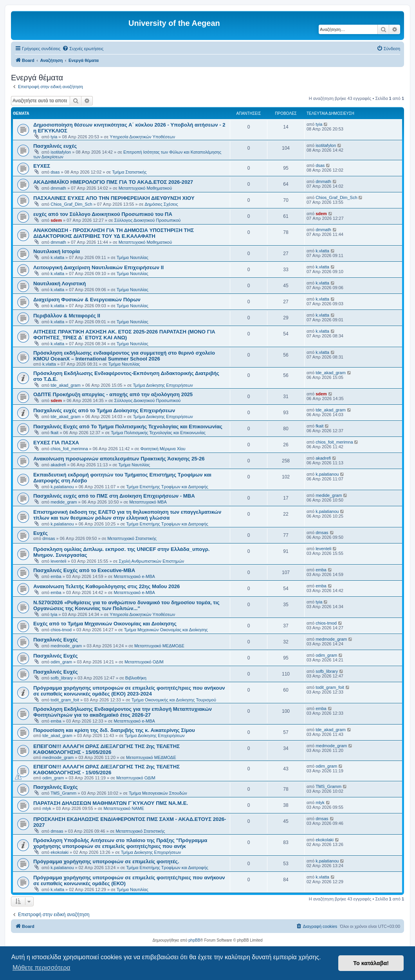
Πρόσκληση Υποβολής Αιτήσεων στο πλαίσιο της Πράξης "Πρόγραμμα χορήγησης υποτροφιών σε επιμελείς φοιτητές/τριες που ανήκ (120, 843)
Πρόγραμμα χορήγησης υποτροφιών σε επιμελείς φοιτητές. (106, 861)
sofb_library (62, 678)
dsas (55, 172)
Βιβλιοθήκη (136, 678)
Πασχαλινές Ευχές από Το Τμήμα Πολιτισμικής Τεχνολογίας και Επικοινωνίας (128, 427)
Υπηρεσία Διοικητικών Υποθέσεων (142, 137)
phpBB (194, 940)
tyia (54, 137)
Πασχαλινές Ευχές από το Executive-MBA (84, 570)
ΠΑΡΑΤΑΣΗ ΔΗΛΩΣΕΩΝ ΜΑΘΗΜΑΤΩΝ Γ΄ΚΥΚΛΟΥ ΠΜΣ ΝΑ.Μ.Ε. (111, 803)
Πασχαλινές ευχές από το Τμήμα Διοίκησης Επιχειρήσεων (104, 410)
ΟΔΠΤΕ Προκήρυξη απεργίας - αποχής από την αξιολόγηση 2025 (113, 394)
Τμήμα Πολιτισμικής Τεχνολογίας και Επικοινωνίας (158, 433)
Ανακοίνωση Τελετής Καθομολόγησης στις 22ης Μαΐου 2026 (106, 586)
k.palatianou (62, 487)
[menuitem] (83, 49)
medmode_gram (66, 646)
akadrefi (58, 465)
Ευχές (41, 533)
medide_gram (64, 502)
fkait (54, 433)
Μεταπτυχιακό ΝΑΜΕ (124, 808)
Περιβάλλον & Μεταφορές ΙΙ (67, 316)
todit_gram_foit (65, 700)
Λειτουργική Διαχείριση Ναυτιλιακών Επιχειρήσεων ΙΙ (98, 267)
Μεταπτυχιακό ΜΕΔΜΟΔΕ (159, 646)
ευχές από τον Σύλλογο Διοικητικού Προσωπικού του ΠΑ (103, 214)
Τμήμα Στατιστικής (129, 172)
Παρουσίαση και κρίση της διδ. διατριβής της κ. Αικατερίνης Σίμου (114, 730)
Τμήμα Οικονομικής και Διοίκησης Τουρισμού (174, 700)
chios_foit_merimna (69, 449)
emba (56, 576)
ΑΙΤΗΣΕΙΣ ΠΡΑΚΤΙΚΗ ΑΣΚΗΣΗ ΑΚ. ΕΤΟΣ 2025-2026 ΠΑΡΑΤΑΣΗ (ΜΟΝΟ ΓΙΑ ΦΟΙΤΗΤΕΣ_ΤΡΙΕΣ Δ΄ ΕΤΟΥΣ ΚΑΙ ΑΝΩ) (124, 335)
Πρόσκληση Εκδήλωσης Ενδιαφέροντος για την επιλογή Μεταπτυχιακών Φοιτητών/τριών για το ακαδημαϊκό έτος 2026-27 (123, 712)
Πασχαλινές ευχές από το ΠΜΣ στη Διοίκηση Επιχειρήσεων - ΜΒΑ (114, 496)
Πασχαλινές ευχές (55, 146)
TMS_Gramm (63, 793)
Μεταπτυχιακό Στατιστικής (132, 538)
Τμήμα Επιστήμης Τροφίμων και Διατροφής (167, 487)
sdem (56, 220)
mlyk (47, 808)
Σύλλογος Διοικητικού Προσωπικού (148, 220)
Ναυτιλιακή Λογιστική (60, 283)
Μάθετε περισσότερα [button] (41, 968)
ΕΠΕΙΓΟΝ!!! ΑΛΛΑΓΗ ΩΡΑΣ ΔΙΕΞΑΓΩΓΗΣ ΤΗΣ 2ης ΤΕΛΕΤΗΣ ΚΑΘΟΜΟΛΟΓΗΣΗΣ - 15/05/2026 (106, 749)
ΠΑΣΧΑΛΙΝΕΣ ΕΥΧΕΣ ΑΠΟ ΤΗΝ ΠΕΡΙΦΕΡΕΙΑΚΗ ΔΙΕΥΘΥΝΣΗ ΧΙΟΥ (114, 198)
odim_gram (61, 662)
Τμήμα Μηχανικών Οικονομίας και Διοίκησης (166, 630)
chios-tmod (61, 630)
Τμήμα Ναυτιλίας (133, 257)
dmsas (49, 538)
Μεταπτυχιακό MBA (148, 502)
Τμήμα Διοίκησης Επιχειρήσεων (163, 385)
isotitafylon (61, 152)
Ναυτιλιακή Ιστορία (57, 251)
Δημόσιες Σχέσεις (161, 204)
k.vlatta (57, 257)
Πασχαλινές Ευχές (56, 640)
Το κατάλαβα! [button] (371, 963)
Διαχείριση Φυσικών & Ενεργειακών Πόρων (87, 300)
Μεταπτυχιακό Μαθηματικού (145, 188)
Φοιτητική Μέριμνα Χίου (163, 449)
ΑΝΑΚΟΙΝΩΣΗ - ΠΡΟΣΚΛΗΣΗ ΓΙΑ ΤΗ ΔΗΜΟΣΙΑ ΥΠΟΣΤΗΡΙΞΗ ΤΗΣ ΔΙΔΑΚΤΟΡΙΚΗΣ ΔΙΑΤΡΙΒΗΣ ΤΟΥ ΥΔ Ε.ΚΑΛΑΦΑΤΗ (114, 233)
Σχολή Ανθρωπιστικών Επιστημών (151, 561)
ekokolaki (60, 852)
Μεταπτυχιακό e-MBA (134, 576)
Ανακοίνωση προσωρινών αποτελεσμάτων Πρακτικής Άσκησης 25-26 (119, 459)
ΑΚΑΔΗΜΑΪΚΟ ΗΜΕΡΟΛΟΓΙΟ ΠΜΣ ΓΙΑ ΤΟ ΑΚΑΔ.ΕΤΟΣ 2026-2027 (113, 182)
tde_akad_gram (65, 385)
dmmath (58, 188)
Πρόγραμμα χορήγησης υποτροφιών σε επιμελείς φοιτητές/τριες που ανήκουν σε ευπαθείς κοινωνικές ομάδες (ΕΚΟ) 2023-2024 (129, 691)
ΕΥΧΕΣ (42, 166)
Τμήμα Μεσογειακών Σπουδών (158, 793)
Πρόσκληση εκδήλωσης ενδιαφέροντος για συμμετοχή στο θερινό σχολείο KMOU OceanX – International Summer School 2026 (124, 356)
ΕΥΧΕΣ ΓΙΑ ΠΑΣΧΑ (56, 443)
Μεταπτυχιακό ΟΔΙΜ (144, 662)
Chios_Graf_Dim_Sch (71, 204)
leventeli (58, 561)
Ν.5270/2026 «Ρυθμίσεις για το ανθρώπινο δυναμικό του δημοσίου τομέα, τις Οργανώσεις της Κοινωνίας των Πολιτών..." (126, 605)
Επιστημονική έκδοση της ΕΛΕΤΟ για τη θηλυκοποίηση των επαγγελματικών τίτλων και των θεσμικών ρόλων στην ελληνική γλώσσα (127, 515)
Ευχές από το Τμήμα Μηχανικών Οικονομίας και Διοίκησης (105, 624)
